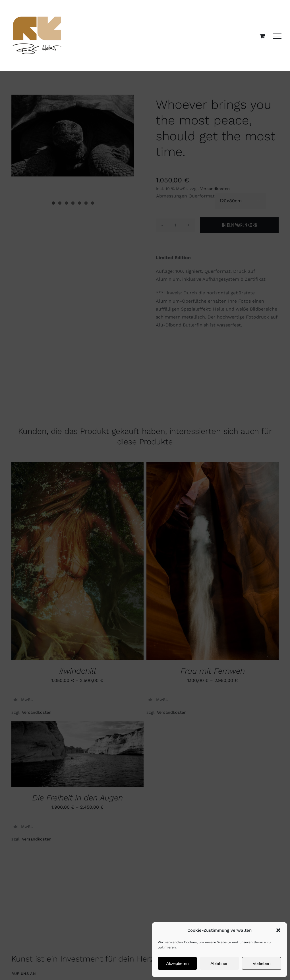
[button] (278, 930)
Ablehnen (219, 963)
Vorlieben (262, 963)
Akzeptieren (177, 963)
